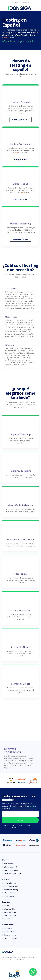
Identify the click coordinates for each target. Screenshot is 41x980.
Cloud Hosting (9, 892)
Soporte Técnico (10, 934)
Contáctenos (9, 863)
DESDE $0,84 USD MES (21, 120)
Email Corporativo (11, 915)
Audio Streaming (10, 911)
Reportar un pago (11, 937)
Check (21, 819)
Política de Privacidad (12, 869)
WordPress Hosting (11, 889)
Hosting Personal (10, 882)
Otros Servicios (10, 918)
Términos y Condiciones (13, 873)
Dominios (8, 905)
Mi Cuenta (25, 2)
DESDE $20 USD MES (21, 238)
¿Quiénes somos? (11, 866)
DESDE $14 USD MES (21, 199)
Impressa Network (19, 956)
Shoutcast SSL (9, 908)
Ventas (15, 2)
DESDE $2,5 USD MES (21, 159)
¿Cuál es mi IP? (10, 931)
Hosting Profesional (11, 885)
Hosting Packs (9, 895)
